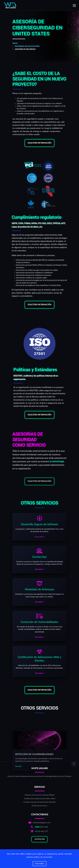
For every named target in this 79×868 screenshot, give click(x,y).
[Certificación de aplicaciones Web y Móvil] (40, 799)
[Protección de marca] (40, 806)
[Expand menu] (74, 5)
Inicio (15, 43)
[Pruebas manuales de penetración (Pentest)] (40, 802)
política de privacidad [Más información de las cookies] (43, 857)
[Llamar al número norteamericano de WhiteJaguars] (39, 832)
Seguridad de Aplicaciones (27, 46)
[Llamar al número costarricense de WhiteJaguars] (39, 827)
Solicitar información (39, 143)
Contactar (40, 843)
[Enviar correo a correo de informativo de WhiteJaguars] (39, 823)
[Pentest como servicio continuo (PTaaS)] (40, 795)
